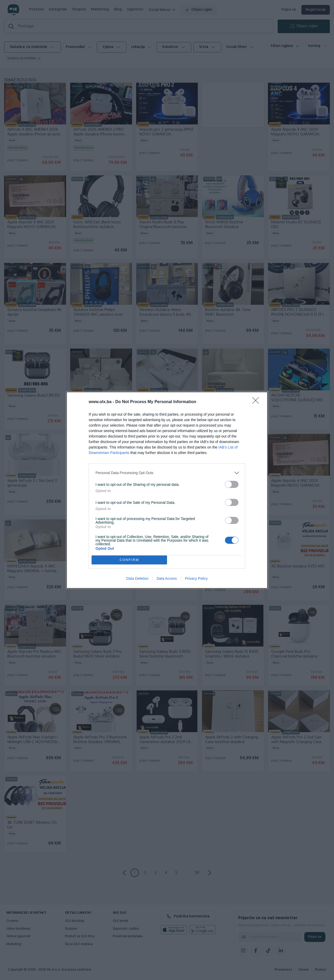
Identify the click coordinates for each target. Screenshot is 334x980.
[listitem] (167, 473)
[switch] (232, 484)
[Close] (257, 402)
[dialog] (167, 490)
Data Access (167, 578)
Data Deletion (137, 578)
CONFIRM (129, 560)
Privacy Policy (196, 578)
